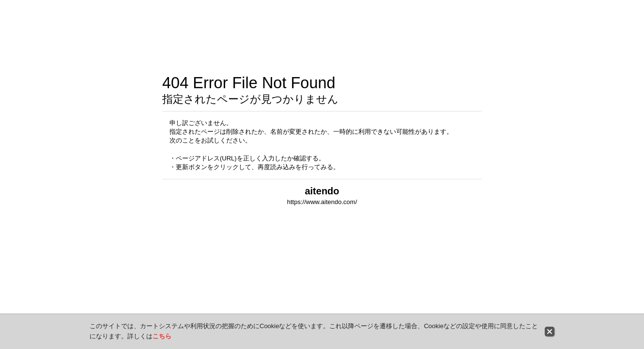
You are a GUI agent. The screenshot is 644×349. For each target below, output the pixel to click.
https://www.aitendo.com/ (322, 202)
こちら (162, 336)
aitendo (322, 191)
